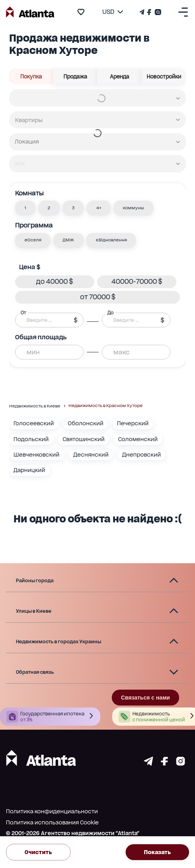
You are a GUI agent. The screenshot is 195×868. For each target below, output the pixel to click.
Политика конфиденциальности (52, 811)
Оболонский (86, 423)
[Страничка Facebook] (149, 12)
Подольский (31, 439)
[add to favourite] (81, 12)
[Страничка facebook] (164, 764)
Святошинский (84, 439)
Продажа (76, 76)
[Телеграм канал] (143, 12)
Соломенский (138, 439)
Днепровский (141, 455)
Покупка (31, 76)
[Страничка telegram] (148, 764)
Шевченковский (36, 455)
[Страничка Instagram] (157, 12)
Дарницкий (29, 470)
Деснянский (91, 455)
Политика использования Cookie (52, 822)
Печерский (133, 423)
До (111, 313)
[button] (25, 208)
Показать (157, 852)
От (23, 313)
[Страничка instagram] (181, 764)
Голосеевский (34, 423)
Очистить (38, 852)
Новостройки (164, 76)
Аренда (119, 76)
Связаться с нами (145, 698)
